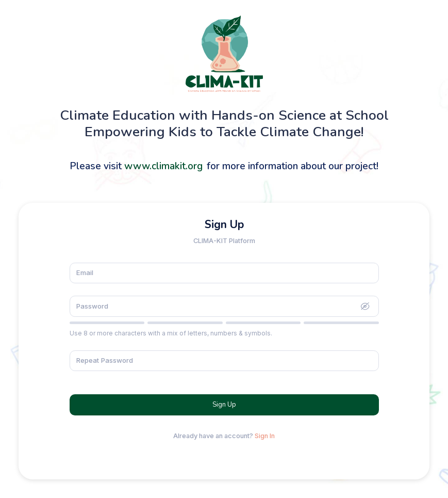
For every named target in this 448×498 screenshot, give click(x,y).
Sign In (265, 436)
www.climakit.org (163, 166)
